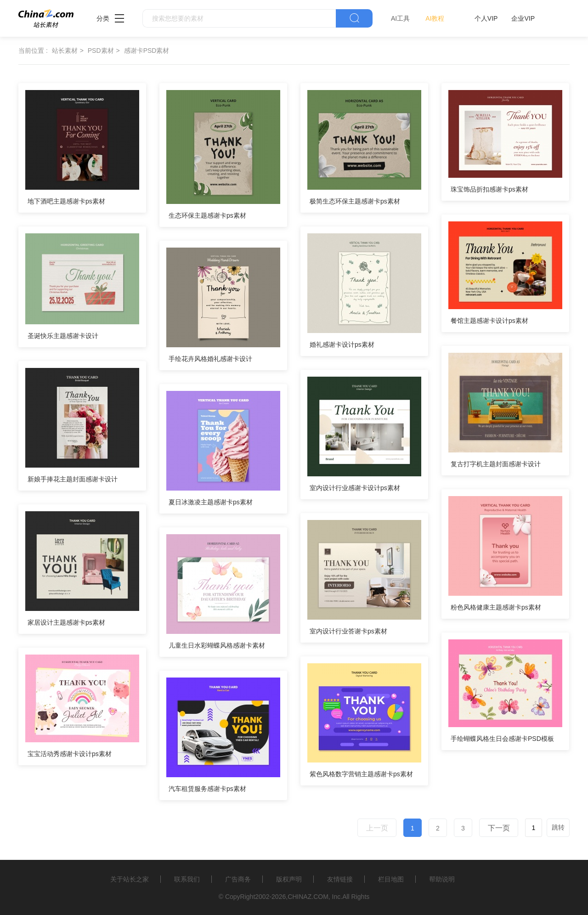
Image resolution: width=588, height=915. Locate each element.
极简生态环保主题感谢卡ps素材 (355, 201)
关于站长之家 (130, 879)
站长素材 (65, 51)
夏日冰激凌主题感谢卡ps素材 (211, 502)
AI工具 (400, 18)
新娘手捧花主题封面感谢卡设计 (73, 479)
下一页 (499, 828)
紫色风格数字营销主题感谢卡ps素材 (361, 774)
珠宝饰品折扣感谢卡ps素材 (489, 189)
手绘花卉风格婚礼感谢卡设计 (210, 359)
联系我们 (187, 879)
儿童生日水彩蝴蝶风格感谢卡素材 (217, 645)
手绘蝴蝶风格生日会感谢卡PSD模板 (502, 739)
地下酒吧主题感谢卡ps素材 (66, 201)
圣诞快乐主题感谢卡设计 (63, 336)
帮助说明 (442, 879)
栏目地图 (391, 879)
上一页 (377, 828)
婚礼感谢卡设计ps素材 (342, 345)
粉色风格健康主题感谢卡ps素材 (496, 607)
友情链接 (340, 879)
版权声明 (289, 879)
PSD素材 (101, 51)
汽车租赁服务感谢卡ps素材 (207, 789)
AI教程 (435, 18)
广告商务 (238, 879)
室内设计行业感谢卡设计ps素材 (355, 488)
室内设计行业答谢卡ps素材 (348, 631)
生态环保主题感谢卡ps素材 (207, 215)
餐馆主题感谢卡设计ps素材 (489, 321)
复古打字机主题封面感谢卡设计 (496, 464)
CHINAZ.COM (308, 897)
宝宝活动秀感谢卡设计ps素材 (70, 754)
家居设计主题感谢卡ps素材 (66, 622)
